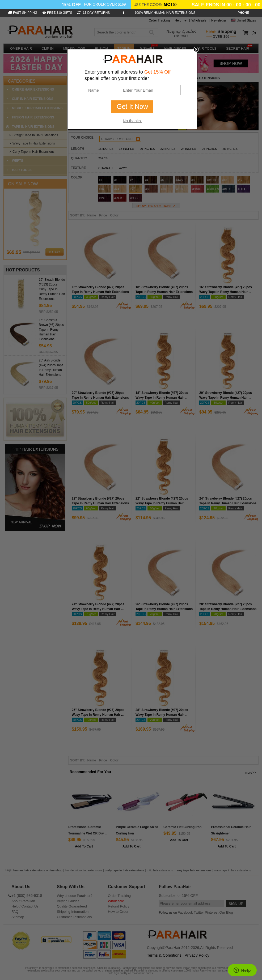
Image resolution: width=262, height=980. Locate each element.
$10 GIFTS (57, 13)
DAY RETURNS (94, 13)
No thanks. (132, 121)
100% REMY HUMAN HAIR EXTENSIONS (165, 13)
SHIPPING (23, 13)
